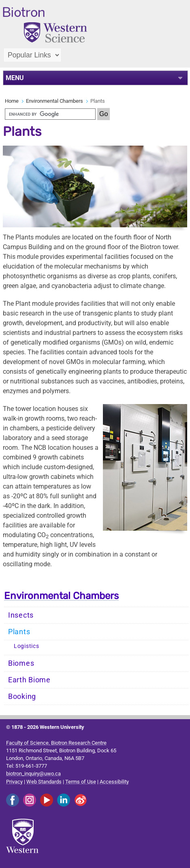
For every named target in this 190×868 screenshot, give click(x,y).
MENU (15, 78)
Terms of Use (81, 782)
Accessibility (114, 782)
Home (12, 101)
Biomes (21, 663)
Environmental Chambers (54, 101)
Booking (22, 697)
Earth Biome (29, 680)
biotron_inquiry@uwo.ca (33, 774)
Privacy (14, 782)
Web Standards (44, 782)
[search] (50, 114)
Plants (19, 632)
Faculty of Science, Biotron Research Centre (56, 743)
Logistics (26, 646)
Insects (21, 615)
